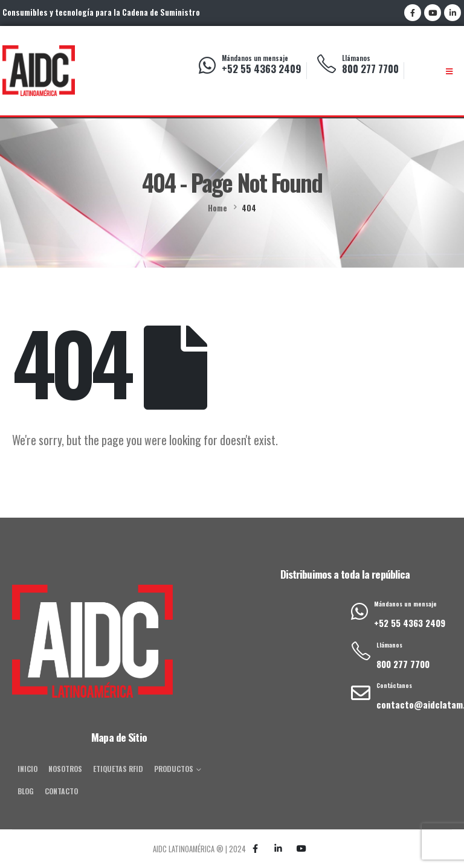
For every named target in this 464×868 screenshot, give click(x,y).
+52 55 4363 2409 (262, 69)
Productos (174, 769)
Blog (26, 791)
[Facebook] (413, 13)
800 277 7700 (370, 69)
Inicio (27, 769)
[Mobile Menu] (449, 71)
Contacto (61, 791)
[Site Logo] (39, 71)
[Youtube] (433, 13)
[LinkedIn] (453, 13)
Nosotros (65, 769)
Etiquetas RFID (118, 769)
